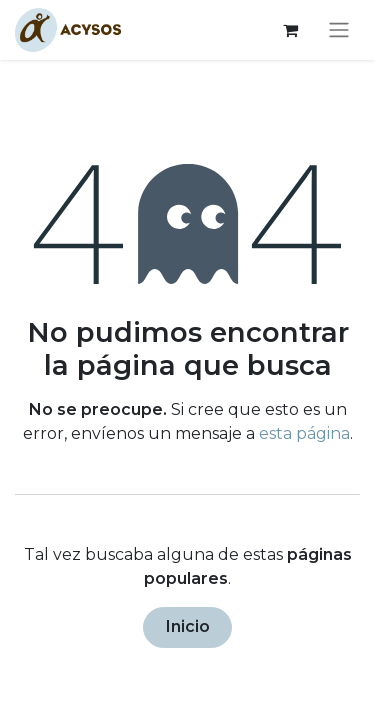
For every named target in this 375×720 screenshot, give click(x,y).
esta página (304, 433)
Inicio (188, 626)
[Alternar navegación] (339, 30)
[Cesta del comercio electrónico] (290, 30)
